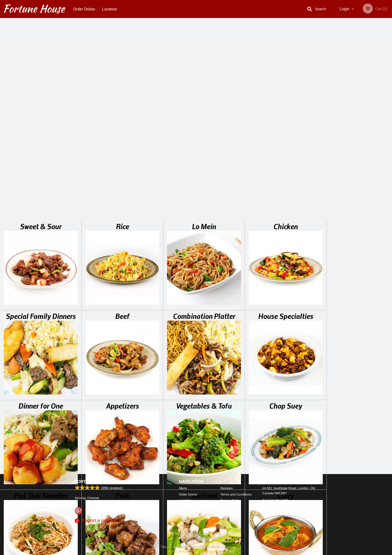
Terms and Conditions (236, 494)
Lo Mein (204, 27)
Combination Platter (204, 117)
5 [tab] (370, 138)
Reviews (226, 488)
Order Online (84, 9)
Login (344, 9)
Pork (122, 296)
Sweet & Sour (41, 27)
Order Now (359, 29)
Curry (286, 296)
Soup (122, 386)
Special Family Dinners (41, 117)
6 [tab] (378, 138)
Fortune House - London (102, 482)
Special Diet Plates (41, 386)
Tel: (275, 500)
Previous (330, 106)
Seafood (204, 296)
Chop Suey (286, 207)
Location (110, 9)
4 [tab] (363, 138)
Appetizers (122, 207)
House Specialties (286, 117)
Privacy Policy (230, 500)
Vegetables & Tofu (204, 207)
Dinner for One (41, 207)
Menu (183, 488)
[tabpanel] (359, 106)
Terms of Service (204, 552)
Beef (122, 117)
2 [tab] (348, 138)
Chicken (286, 27)
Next (388, 106)
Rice (122, 27)
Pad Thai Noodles (41, 296)
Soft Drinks (204, 386)
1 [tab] (340, 138)
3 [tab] (355, 138)
